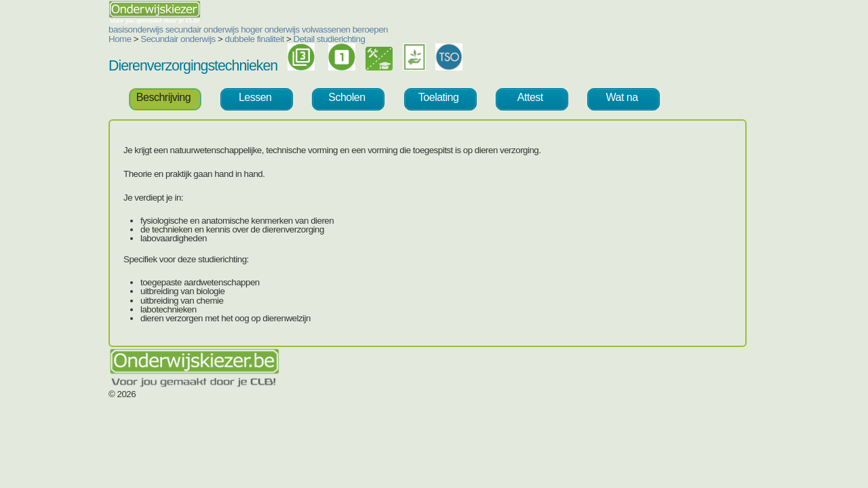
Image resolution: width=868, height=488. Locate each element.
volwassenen (245, 29)
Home (39, 39)
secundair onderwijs (121, 29)
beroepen (289, 29)
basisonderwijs (54, 29)
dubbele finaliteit (173, 39)
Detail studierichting (248, 39)
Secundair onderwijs (97, 39)
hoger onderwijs (189, 29)
